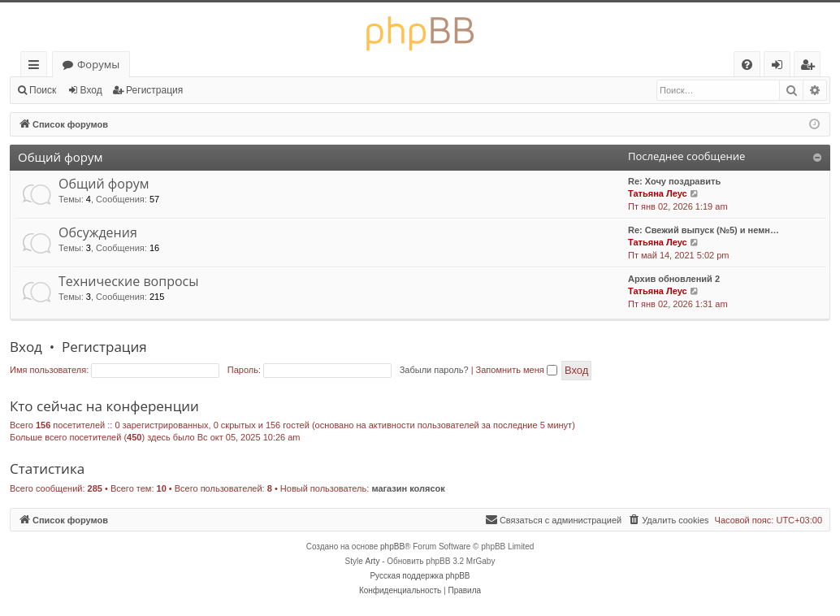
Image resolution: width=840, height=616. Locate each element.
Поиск (43, 90)
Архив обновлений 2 (674, 279)
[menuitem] (747, 65)
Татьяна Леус (658, 193)
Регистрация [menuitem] (811, 67)
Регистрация (154, 90)
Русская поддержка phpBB (420, 576)
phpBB (392, 547)
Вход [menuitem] (780, 67)
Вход (91, 90)
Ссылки (37, 67)
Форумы (98, 64)
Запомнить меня (517, 370)
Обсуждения (98, 232)
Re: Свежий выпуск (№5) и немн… (704, 230)
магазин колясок (408, 488)
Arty (373, 561)
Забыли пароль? (434, 370)
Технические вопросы (129, 281)
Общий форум (60, 157)
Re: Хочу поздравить (674, 181)
